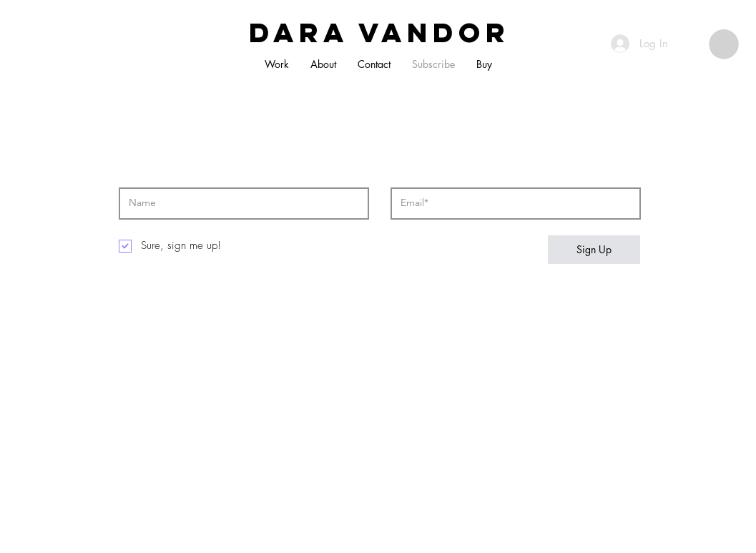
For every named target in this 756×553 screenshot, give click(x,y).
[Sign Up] (594, 250)
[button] (724, 44)
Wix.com (360, 515)
